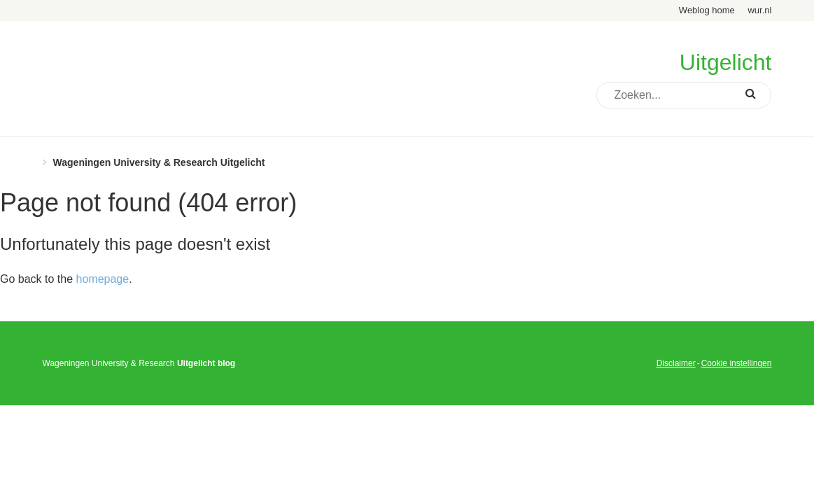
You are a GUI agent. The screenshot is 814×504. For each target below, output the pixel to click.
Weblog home (707, 10)
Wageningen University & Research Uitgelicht (159, 162)
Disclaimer (676, 363)
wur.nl (759, 10)
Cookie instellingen (737, 363)
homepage (103, 279)
